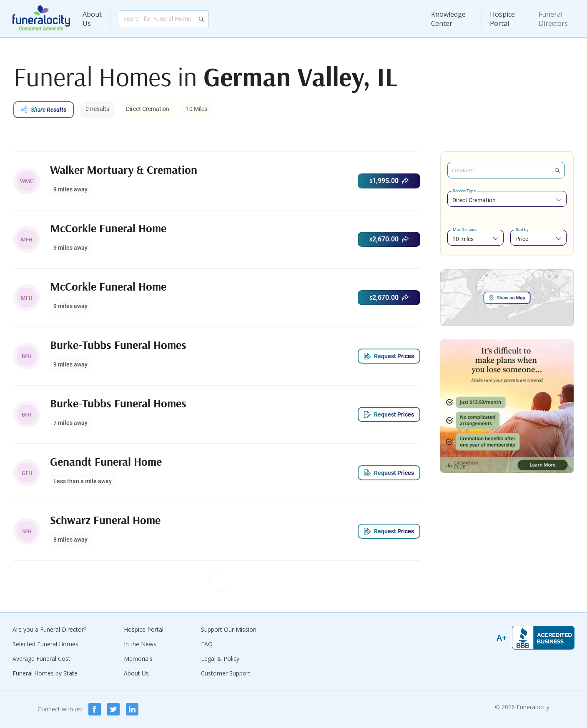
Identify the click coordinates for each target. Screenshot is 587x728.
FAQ (207, 644)
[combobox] (507, 200)
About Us (92, 19)
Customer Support (226, 673)
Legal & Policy (220, 659)
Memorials (138, 659)
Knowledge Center (448, 19)
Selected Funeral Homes (45, 644)
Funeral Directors (553, 19)
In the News (140, 644)
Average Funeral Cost (41, 659)
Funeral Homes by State (45, 673)
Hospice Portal (502, 19)
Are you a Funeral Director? (49, 629)
